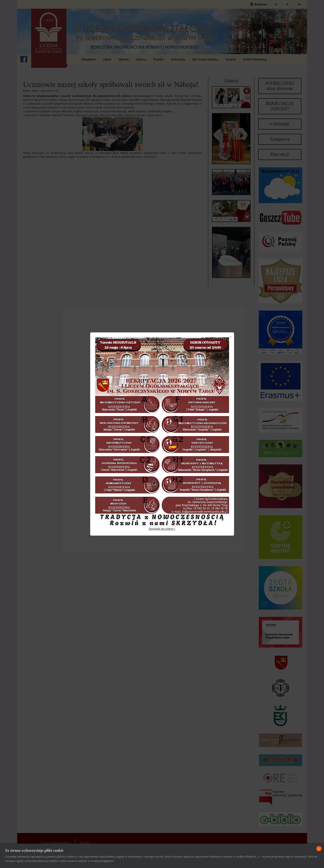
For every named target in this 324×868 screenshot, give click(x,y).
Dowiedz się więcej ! (162, 529)
